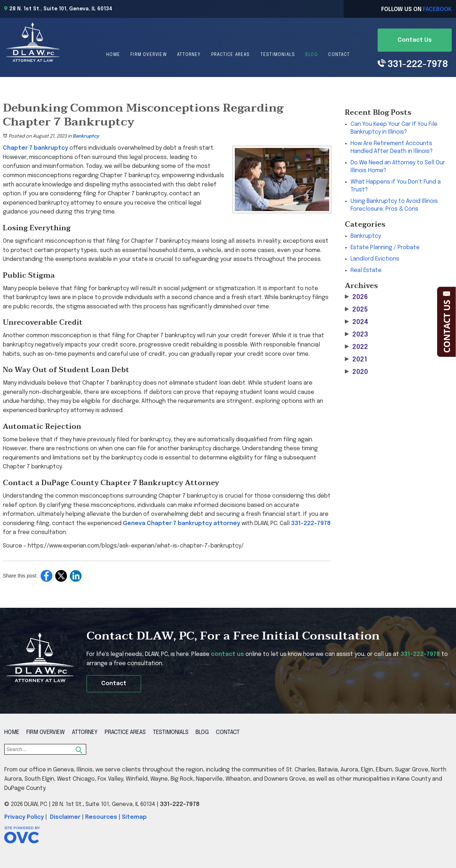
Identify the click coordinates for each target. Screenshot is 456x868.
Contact (339, 55)
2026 (356, 297)
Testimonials (278, 55)
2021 (356, 359)
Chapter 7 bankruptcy (35, 148)
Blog (312, 55)
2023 (356, 335)
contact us (227, 654)
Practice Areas (231, 55)
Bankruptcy (86, 136)
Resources (101, 817)
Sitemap (134, 817)
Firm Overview (149, 55)
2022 (356, 347)
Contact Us (415, 40)
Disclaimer (65, 817)
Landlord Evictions (375, 259)
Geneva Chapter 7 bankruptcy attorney (182, 523)
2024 (357, 322)
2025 (356, 310)
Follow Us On (416, 9)
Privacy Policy (24, 817)
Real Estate (366, 270)
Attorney (189, 55)
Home (113, 55)
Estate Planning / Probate (385, 248)
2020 (356, 372)
